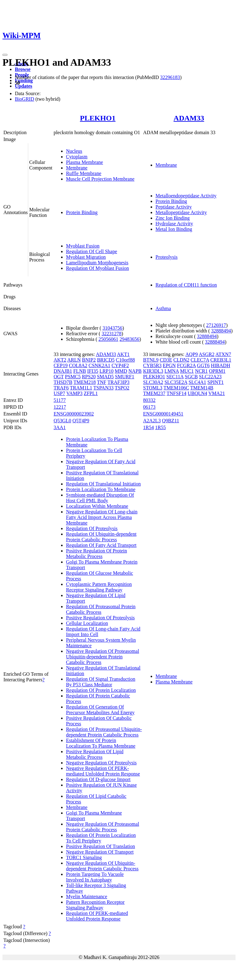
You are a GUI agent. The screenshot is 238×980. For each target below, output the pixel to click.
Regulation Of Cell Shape (92, 251)
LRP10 (106, 371)
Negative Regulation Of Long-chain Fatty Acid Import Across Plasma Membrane (102, 517)
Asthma (163, 308)
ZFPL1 (91, 393)
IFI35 (93, 371)
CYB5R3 (152, 365)
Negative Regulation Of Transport (100, 852)
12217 (60, 407)
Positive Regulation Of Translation (101, 846)
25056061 (108, 339)
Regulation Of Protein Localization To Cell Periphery (101, 838)
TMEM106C (176, 388)
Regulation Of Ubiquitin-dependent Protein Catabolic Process (101, 537)
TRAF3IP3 (119, 382)
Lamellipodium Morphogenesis (97, 263)
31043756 (112, 328)
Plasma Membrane (85, 162)
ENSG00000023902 (74, 414)
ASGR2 (207, 354)
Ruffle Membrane (84, 173)
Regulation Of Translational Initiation (103, 484)
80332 (149, 400)
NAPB (135, 371)
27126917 (216, 325)
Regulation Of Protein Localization (101, 690)
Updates (24, 86)
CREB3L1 (221, 360)
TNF (102, 382)
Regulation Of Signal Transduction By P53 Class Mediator (101, 682)
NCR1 (201, 371)
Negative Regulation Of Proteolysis (101, 763)
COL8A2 (78, 365)
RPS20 (89, 377)
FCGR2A (186, 365)
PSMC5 (73, 377)
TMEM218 (85, 382)
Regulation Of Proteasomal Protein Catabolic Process (101, 609)
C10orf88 (125, 360)
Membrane (77, 168)
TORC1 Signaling (84, 857)
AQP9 (192, 354)
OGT (59, 377)
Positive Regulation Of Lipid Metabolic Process (95, 754)
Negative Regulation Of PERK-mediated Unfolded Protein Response (103, 771)
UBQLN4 (198, 393)
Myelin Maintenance (87, 897)
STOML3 (153, 388)
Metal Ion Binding (174, 229)
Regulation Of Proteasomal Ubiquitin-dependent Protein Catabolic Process (104, 732)
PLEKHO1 (98, 118)
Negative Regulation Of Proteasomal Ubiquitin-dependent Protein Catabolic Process (103, 657)
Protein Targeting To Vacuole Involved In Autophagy (95, 877)
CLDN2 (182, 360)
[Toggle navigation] (5, 55)
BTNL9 (151, 360)
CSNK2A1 (99, 365)
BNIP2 (89, 360)
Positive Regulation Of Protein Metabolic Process (97, 554)
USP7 (59, 393)
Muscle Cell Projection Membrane (100, 179)
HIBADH (220, 365)
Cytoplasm (77, 157)
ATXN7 (223, 354)
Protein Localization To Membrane (101, 489)
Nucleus (74, 151)
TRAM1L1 (81, 388)
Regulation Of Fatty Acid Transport (101, 545)
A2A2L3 (152, 421)
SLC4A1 (197, 382)
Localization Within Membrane (97, 506)
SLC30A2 (153, 382)
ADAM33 (189, 118)
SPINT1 (215, 382)
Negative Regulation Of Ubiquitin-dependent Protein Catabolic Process (102, 866)
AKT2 (60, 360)
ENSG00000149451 (163, 414)
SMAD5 (105, 377)
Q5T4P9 (81, 421)
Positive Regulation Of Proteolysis (100, 618)
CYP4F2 (120, 365)
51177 (60, 400)
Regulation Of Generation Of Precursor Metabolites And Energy (100, 710)
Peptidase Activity (174, 207)
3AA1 (60, 427)
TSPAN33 (103, 388)
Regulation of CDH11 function (186, 285)
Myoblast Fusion (83, 246)
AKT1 (123, 354)
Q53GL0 (62, 421)
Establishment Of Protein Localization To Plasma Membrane (101, 743)
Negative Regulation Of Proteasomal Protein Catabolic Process (103, 827)
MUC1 (187, 371)
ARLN (74, 360)
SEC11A (175, 377)
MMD (121, 371)
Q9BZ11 (171, 421)
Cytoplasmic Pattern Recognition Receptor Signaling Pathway (99, 587)
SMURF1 (125, 377)
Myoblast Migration (86, 257)
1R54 (149, 427)
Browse (23, 69)
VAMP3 (74, 393)
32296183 (170, 77)
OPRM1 (217, 371)
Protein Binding (82, 212)
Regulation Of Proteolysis (92, 528)
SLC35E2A (176, 382)
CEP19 (61, 365)
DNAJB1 (63, 371)
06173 (149, 407)
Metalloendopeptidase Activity (186, 196)
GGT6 (203, 365)
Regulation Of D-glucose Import (98, 779)
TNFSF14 (176, 393)
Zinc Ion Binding (173, 218)
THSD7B (63, 382)
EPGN (169, 365)
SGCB (191, 377)
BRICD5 (106, 360)
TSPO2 (122, 388)
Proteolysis (167, 257)
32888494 (221, 331)
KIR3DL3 (153, 371)
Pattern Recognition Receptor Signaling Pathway (95, 905)
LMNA (172, 371)
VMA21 (216, 393)
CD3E (166, 360)
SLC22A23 (210, 377)
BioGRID (24, 99)
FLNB (79, 371)
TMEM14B (202, 388)
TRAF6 (61, 388)
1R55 (160, 427)
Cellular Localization (87, 623)
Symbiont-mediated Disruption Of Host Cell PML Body (100, 498)
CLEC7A (200, 360)
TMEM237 (154, 393)
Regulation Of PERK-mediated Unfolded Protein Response (97, 916)
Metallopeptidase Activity (181, 212)
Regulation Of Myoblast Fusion (97, 268)
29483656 (130, 339)
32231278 (112, 334)
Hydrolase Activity (174, 224)
